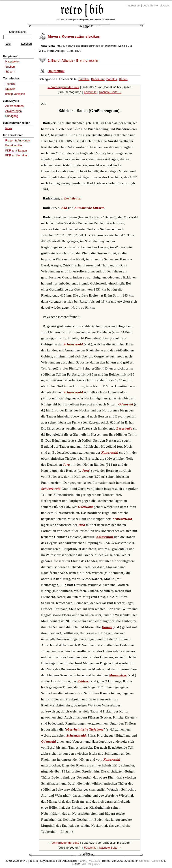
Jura (66, 465)
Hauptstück (56, 71)
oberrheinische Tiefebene (85, 729)
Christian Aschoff (149, 861)
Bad (64, 208)
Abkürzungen (13, 111)
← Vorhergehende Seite (63, 87)
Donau (107, 627)
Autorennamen (14, 106)
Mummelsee (118, 675)
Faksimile (90, 92)
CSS (97, 864)
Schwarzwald (73, 344)
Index (9, 128)
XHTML (87, 864)
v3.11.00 (95, 861)
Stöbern (10, 72)
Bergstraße (124, 428)
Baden (123, 79)
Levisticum (72, 198)
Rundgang (12, 116)
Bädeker (84, 79)
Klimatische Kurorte (89, 208)
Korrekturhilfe (13, 145)
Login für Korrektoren (156, 6)
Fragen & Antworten (17, 141)
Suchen (10, 67)
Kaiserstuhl (110, 453)
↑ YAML (82, 861)
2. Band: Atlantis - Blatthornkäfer (73, 60)
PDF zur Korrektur (16, 156)
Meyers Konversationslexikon (74, 36)
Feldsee (83, 681)
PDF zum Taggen (16, 151)
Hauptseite (12, 62)
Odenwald (126, 404)
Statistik (10, 89)
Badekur (112, 79)
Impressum (134, 6)
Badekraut (98, 79)
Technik (10, 84)
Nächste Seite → (110, 92)
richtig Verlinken (15, 94)
